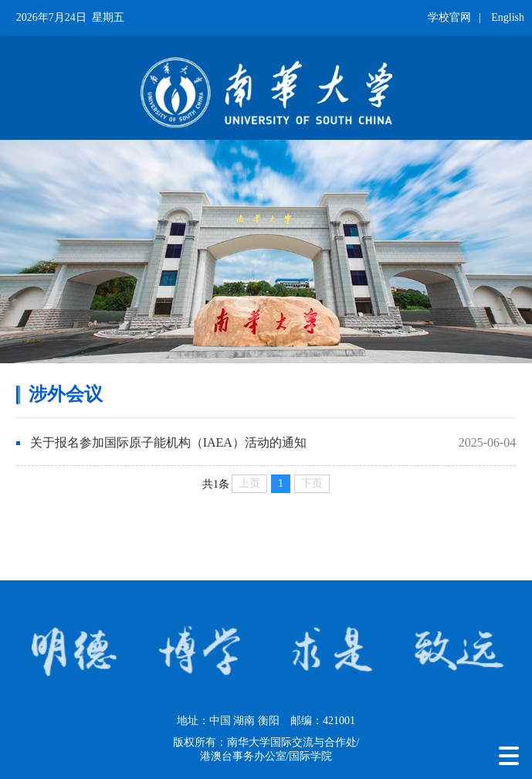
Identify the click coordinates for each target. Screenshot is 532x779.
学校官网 (449, 17)
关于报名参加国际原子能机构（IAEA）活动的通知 (168, 442)
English (508, 17)
